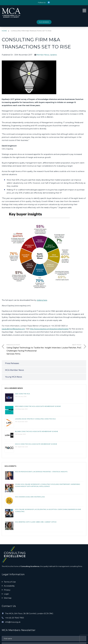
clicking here (42, 300)
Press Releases (12, 363)
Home (4, 31)
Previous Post (25, 350)
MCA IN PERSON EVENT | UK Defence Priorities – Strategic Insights (41, 472)
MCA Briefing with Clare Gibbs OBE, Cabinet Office (36, 522)
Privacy (7, 590)
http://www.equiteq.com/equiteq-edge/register (49, 329)
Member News (43, 55)
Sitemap (8, 598)
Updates (53, 55)
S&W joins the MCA (23, 394)
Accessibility (9, 586)
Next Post (63, 347)
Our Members (44, 22)
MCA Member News (14, 370)
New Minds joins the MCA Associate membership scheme (38, 406)
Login (6, 594)
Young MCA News (14, 377)
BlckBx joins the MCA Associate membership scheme (37, 431)
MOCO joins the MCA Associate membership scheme (36, 444)
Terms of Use (10, 582)
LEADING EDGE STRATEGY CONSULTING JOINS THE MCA (35, 419)
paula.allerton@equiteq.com (13, 329)
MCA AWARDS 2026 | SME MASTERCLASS (30, 497)
